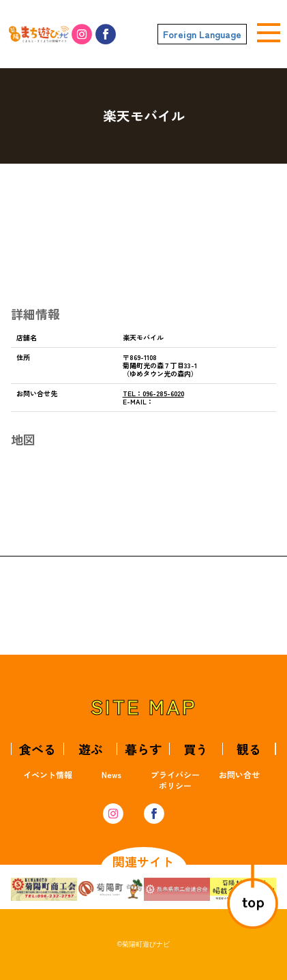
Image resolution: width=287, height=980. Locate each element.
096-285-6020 (153, 393)
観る (249, 749)
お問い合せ (239, 774)
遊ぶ (91, 749)
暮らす (143, 749)
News (111, 774)
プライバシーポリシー (175, 780)
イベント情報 (48, 774)
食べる (37, 749)
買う (196, 749)
